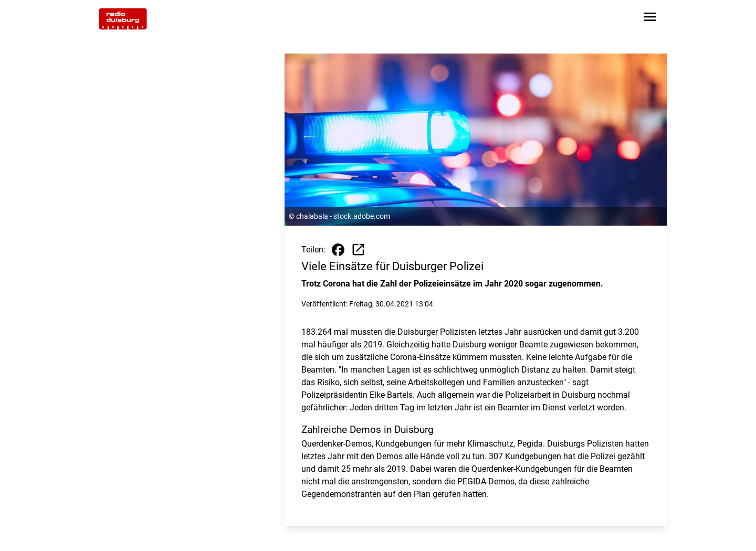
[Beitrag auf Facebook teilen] (338, 250)
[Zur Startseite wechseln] (123, 19)
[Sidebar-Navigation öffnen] (650, 19)
